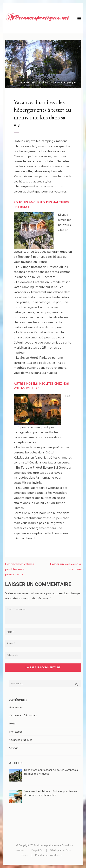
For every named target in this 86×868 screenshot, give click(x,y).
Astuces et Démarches (23, 715)
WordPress (56, 855)
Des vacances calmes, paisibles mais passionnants (20, 569)
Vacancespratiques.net (48, 845)
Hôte (54, 82)
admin (44, 82)
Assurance (15, 707)
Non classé (16, 732)
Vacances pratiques (67, 82)
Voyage (14, 748)
